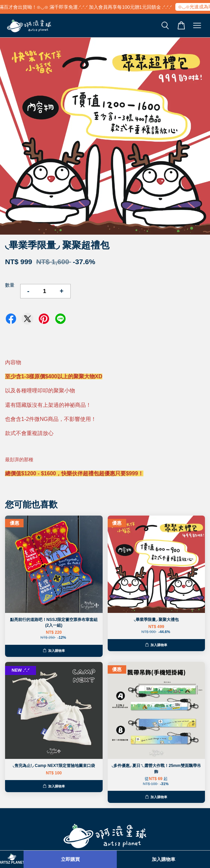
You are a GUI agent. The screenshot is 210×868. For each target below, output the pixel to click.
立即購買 (70, 859)
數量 (10, 285)
